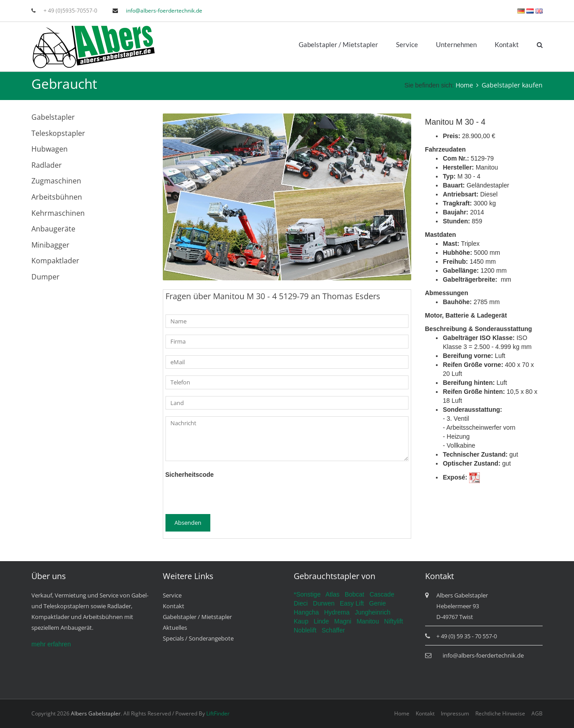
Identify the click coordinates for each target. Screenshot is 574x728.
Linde (321, 621)
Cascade (382, 594)
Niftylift (394, 621)
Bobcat (355, 594)
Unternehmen (456, 44)
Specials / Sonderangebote (198, 638)
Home (464, 85)
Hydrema (337, 612)
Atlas (333, 594)
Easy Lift (352, 603)
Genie (377, 603)
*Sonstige (307, 594)
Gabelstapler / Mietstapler (338, 44)
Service (407, 44)
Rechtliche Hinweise (500, 713)
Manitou (368, 621)
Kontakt (507, 44)
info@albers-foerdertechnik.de (164, 11)
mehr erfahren (51, 644)
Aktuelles (175, 628)
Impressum (455, 713)
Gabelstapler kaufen (512, 85)
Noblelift (305, 630)
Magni (343, 621)
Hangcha (306, 612)
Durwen (324, 603)
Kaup (301, 621)
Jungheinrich (372, 612)
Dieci (301, 603)
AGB (537, 713)
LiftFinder (218, 713)
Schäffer (333, 630)
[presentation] (234, 497)
